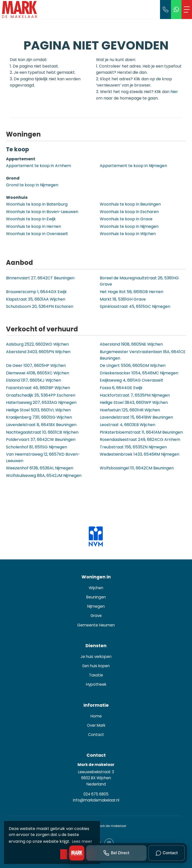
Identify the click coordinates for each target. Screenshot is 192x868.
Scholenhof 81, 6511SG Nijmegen (36, 447)
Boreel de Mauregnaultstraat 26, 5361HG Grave (139, 281)
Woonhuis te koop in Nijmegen (129, 226)
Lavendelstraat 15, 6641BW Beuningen (136, 417)
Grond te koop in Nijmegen (32, 185)
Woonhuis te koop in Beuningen (130, 204)
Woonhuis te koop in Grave (126, 219)
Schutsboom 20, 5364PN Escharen (40, 306)
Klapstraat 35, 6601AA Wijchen (36, 299)
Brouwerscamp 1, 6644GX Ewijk (36, 292)
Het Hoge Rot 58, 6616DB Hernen (131, 292)
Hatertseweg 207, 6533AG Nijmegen (41, 402)
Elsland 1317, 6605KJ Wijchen (33, 380)
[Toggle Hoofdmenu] (187, 10)
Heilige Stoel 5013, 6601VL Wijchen (38, 410)
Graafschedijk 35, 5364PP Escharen (41, 395)
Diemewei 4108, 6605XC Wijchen (37, 373)
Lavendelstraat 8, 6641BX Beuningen (41, 425)
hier (174, 92)
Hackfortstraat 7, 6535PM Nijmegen (135, 395)
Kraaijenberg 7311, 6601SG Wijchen (39, 417)
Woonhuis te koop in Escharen (129, 212)
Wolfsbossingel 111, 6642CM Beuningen (137, 468)
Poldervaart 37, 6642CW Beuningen (41, 440)
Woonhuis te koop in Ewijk (31, 219)
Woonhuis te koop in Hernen (33, 226)
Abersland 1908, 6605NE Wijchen (131, 344)
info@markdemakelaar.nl (96, 800)
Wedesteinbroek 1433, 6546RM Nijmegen (139, 454)
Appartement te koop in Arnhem (38, 166)
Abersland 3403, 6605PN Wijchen (38, 352)
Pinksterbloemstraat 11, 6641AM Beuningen (141, 432)
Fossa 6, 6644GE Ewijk (121, 388)
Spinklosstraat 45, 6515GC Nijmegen (135, 306)
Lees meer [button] (82, 841)
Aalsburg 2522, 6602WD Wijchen (37, 344)
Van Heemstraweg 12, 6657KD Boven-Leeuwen (43, 458)
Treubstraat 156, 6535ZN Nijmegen (133, 447)
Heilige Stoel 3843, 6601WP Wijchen (134, 402)
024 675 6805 (96, 794)
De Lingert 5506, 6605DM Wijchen (133, 365)
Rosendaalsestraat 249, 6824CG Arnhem (140, 440)
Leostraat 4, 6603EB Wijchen (127, 425)
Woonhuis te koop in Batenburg (37, 204)
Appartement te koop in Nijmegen (133, 166)
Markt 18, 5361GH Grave (123, 299)
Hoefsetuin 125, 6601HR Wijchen (130, 410)
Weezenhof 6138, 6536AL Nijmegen (40, 468)
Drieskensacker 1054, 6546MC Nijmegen (139, 373)
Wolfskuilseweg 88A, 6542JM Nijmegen (44, 476)
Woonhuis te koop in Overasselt (37, 234)
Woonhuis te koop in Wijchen (128, 234)
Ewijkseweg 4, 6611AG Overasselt (131, 380)
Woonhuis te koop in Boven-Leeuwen (42, 212)
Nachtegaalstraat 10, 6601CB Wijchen (42, 432)
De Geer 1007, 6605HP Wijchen (36, 365)
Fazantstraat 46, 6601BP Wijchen (38, 388)
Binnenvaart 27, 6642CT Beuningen (40, 278)
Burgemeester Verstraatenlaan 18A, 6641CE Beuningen (143, 355)
